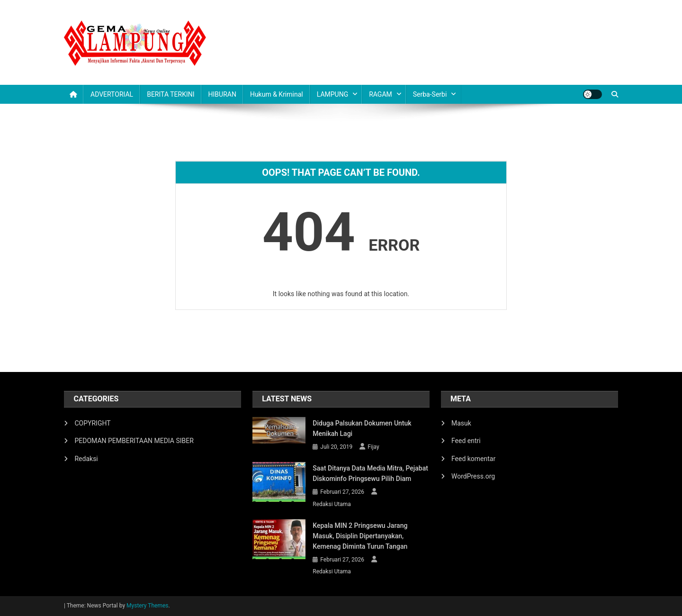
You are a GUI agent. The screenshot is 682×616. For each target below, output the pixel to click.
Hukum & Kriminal (277, 94)
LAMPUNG (332, 94)
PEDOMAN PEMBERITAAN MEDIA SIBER (134, 441)
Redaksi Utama (332, 504)
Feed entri (466, 441)
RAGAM (381, 94)
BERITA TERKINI (170, 94)
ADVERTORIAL (112, 94)
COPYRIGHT (92, 423)
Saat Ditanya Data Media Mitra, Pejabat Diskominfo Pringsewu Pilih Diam (370, 473)
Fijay (373, 447)
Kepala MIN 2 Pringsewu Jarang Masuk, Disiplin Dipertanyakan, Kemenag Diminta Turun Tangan (360, 536)
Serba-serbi (430, 94)
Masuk (461, 423)
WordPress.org (473, 476)
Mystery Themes (147, 606)
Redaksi (86, 459)
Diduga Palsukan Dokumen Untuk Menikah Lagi (362, 428)
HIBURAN (222, 94)
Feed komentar (473, 459)
